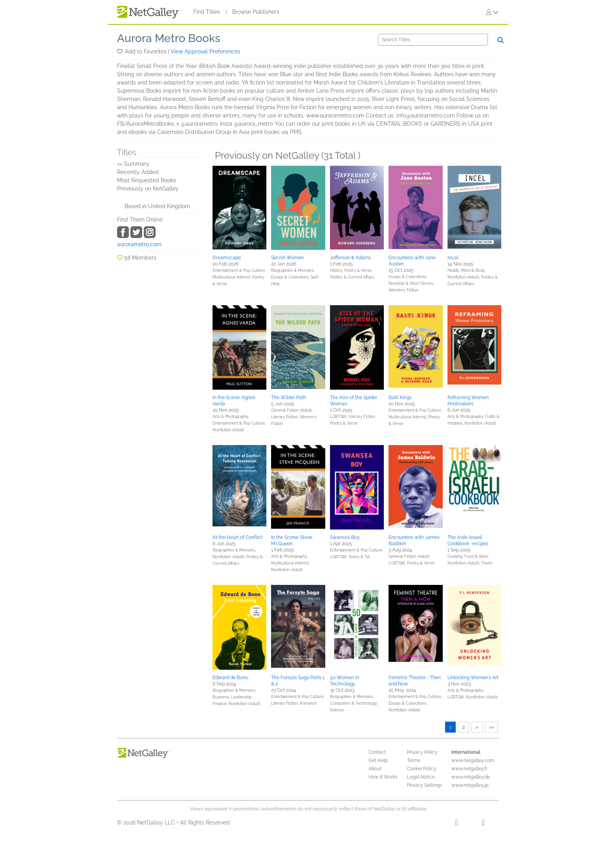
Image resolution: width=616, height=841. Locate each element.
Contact (377, 752)
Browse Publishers (256, 12)
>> (491, 727)
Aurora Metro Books (169, 38)
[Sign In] (492, 12)
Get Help (378, 760)
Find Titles (207, 12)
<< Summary (133, 164)
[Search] (433, 40)
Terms (414, 760)
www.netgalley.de (471, 777)
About (375, 769)
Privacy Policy (422, 752)
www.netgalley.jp (470, 785)
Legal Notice (421, 777)
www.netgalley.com (473, 760)
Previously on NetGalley (148, 189)
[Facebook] (456, 824)
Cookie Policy (422, 769)
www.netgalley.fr (469, 769)
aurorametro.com (139, 244)
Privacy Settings (424, 785)
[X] (483, 824)
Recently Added (138, 172)
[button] (120, 51)
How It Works (383, 777)
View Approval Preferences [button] (205, 51)
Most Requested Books (147, 180)
